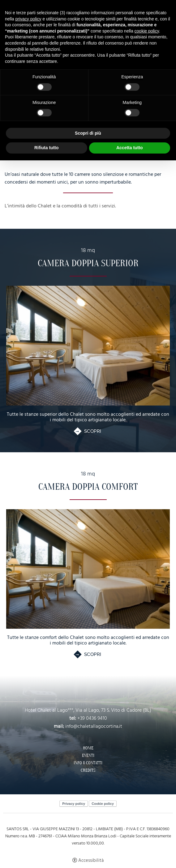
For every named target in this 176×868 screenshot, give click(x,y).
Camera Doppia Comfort (88, 487)
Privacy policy (74, 804)
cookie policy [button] (147, 31)
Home (88, 748)
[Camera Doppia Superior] (88, 346)
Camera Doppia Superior (88, 263)
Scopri (93, 431)
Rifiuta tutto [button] (47, 148)
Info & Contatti (88, 763)
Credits (88, 770)
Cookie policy (103, 804)
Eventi (88, 756)
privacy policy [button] (28, 19)
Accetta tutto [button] (130, 148)
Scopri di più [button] (88, 133)
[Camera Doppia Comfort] (88, 569)
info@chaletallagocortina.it (94, 727)
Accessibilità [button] (91, 860)
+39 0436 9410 (92, 718)
